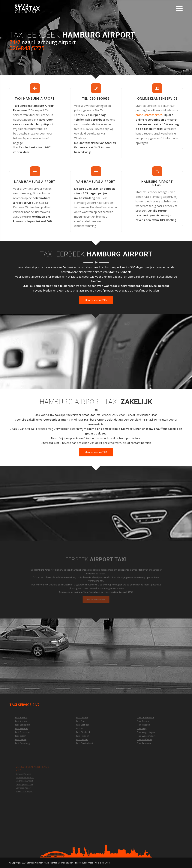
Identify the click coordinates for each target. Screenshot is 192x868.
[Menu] (178, 8)
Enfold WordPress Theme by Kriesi (93, 863)
